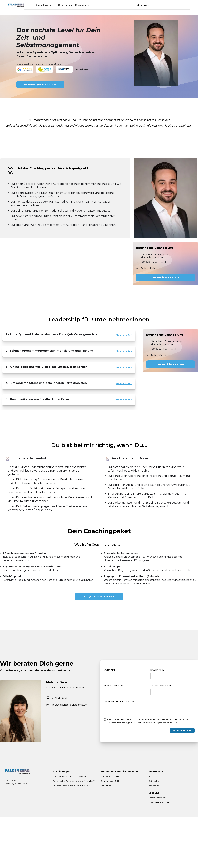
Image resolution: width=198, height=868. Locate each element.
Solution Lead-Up (110, 781)
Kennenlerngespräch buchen (41, 85)
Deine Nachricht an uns (119, 701)
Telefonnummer (161, 685)
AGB (151, 776)
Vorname (110, 670)
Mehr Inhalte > (124, 335)
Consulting (106, 786)
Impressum (154, 786)
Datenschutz (155, 781)
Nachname (157, 670)
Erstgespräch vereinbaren (165, 277)
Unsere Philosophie (157, 798)
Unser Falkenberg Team (160, 802)
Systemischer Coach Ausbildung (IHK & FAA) (74, 781)
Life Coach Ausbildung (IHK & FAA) (69, 776)
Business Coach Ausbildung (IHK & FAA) (72, 786)
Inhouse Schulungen (110, 776)
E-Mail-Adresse (114, 685)
